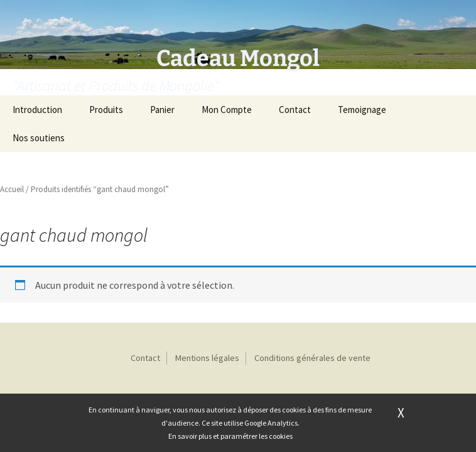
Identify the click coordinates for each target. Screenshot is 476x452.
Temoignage (362, 110)
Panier (162, 110)
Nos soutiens (39, 138)
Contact (295, 110)
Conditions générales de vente (312, 358)
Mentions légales (207, 358)
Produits (106, 110)
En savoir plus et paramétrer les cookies (230, 436)
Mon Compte (227, 110)
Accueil (12, 189)
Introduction (37, 110)
